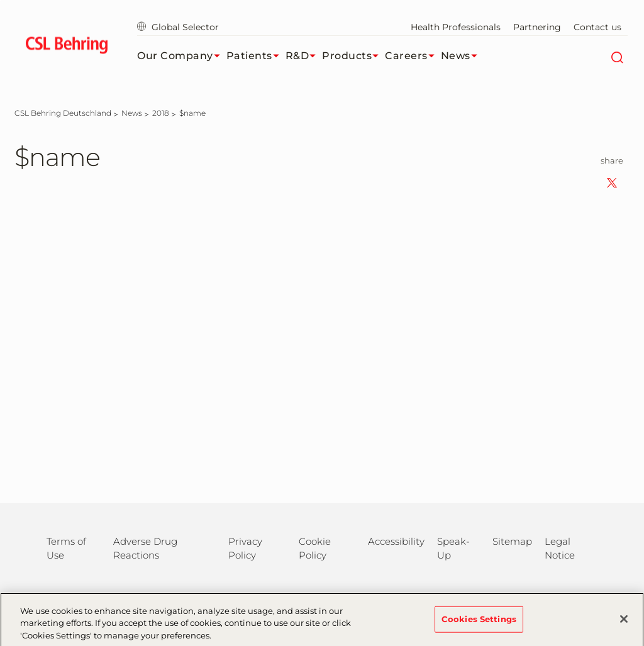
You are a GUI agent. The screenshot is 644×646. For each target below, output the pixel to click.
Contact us (597, 27)
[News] (132, 113)
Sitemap (512, 541)
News (462, 56)
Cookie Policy (315, 548)
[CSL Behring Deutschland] (63, 113)
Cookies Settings (479, 623)
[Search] (617, 56)
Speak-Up (453, 548)
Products (353, 56)
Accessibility (396, 541)
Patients (256, 56)
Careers (413, 56)
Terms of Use (66, 548)
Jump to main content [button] (0, 0)
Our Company (182, 56)
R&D (304, 56)
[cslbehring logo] (66, 47)
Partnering (537, 27)
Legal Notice (560, 548)
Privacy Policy (245, 548)
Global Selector (178, 27)
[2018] (161, 113)
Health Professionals (456, 27)
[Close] (624, 623)
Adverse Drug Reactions (145, 548)
